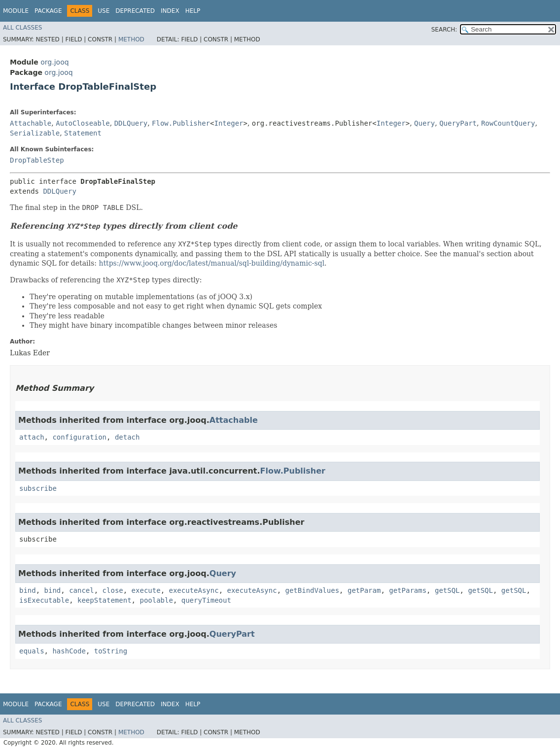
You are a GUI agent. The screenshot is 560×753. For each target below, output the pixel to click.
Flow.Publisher (181, 123)
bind (28, 590)
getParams (408, 590)
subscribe (38, 488)
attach (32, 437)
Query (424, 123)
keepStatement (105, 600)
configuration (79, 437)
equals (32, 651)
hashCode (69, 651)
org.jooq (54, 62)
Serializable (35, 133)
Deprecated (135, 11)
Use (104, 11)
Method (131, 39)
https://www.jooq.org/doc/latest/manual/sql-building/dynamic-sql (211, 263)
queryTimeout (206, 600)
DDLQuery (131, 123)
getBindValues (313, 590)
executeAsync (193, 590)
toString (111, 651)
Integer (228, 123)
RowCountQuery (508, 123)
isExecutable (44, 600)
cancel (82, 590)
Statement (83, 133)
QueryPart (458, 123)
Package (48, 11)
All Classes (22, 28)
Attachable (31, 123)
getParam (364, 590)
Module (16, 11)
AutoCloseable (83, 123)
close (113, 590)
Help (193, 11)
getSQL (447, 590)
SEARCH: (444, 30)
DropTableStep (37, 160)
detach (127, 437)
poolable (156, 600)
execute (146, 590)
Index (170, 11)
